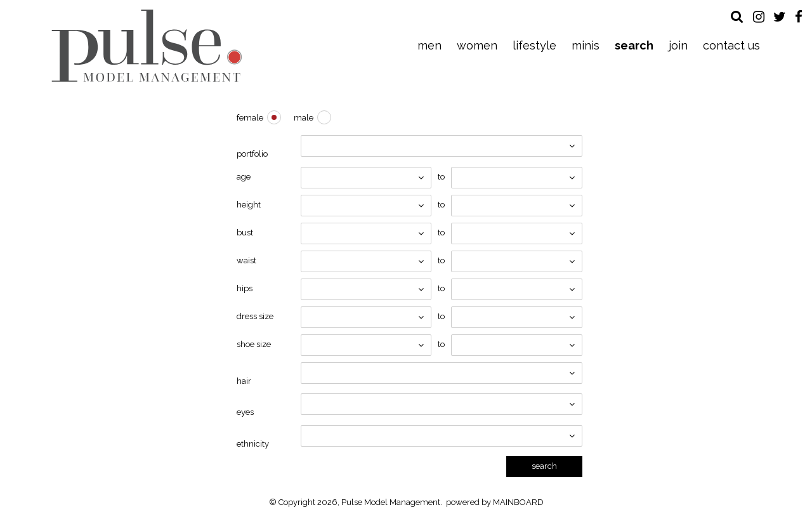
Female (250, 118)
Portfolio (252, 154)
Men (429, 45)
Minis (586, 45)
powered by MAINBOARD (495, 502)
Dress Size (255, 316)
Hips (245, 288)
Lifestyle (534, 45)
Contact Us (731, 45)
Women (477, 45)
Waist (246, 260)
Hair (244, 381)
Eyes (245, 412)
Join (678, 45)
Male (304, 118)
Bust (245, 233)
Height (249, 205)
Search (634, 45)
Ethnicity (253, 444)
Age (244, 177)
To (441, 177)
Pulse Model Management (147, 46)
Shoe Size (254, 344)
